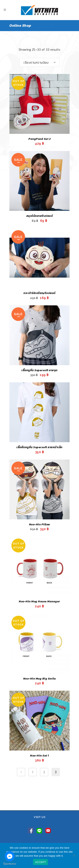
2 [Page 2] (44, 772)
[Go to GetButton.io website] (10, 864)
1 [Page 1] (33, 772)
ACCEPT (41, 862)
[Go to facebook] (10, 856)
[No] (74, 855)
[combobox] (39, 62)
